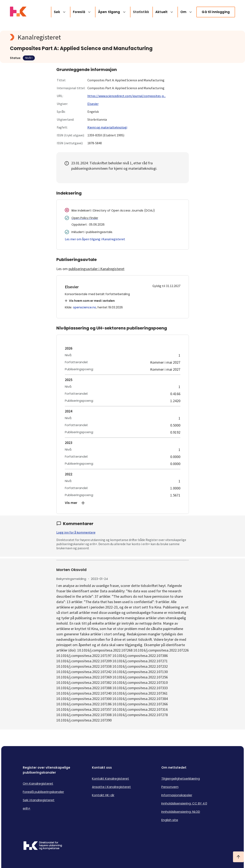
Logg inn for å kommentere (76, 532)
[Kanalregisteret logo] (93, 37)
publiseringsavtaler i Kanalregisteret (97, 269)
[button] (123, 503)
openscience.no (84, 307)
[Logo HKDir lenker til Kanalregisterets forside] (18, 12)
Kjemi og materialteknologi (107, 127)
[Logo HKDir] (43, 846)
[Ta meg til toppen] (238, 857)
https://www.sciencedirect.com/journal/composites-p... (127, 96)
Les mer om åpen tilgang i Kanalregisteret (95, 239)
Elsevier (93, 104)
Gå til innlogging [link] (216, 12)
